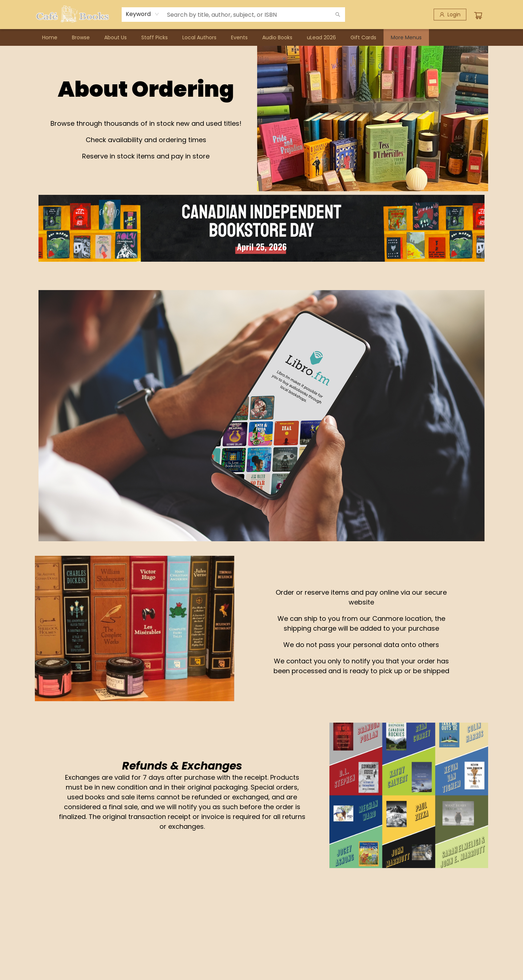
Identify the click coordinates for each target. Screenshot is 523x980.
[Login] (450, 15)
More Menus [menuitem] (406, 37)
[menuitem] (50, 37)
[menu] (261, 37)
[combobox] (143, 14)
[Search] (338, 15)
